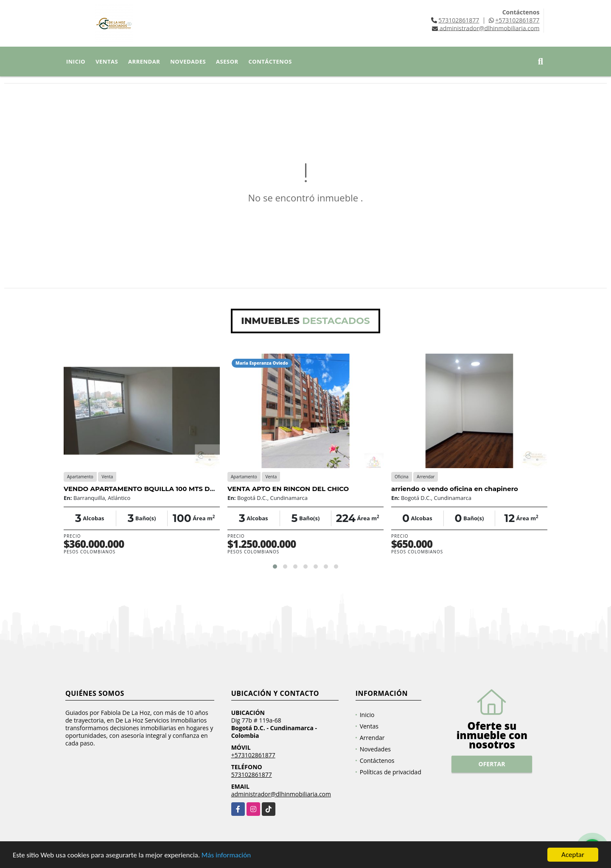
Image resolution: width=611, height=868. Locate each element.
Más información (226, 855)
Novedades (188, 61)
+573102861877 (517, 20)
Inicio (76, 61)
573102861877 (459, 20)
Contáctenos (270, 61)
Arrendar (144, 61)
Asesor (227, 61)
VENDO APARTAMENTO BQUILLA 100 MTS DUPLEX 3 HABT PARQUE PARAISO (192, 489)
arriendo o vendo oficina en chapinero (455, 489)
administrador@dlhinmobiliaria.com (281, 794)
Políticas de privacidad (391, 772)
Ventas (107, 61)
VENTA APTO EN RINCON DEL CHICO (288, 489)
